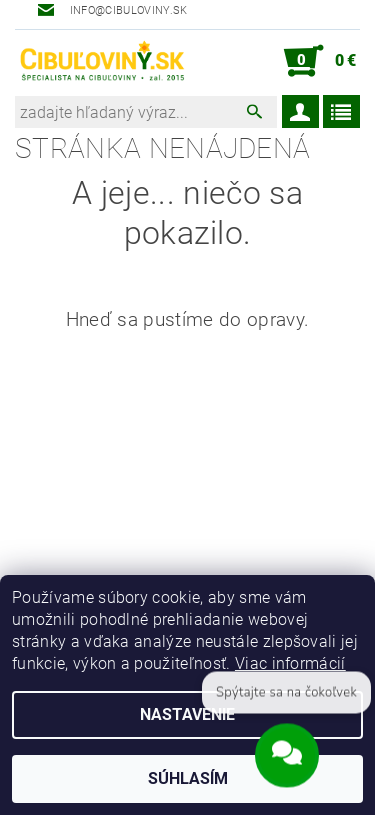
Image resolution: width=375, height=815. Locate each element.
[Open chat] (287, 757)
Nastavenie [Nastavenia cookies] (187, 714)
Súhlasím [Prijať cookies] (188, 778)
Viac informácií (290, 663)
